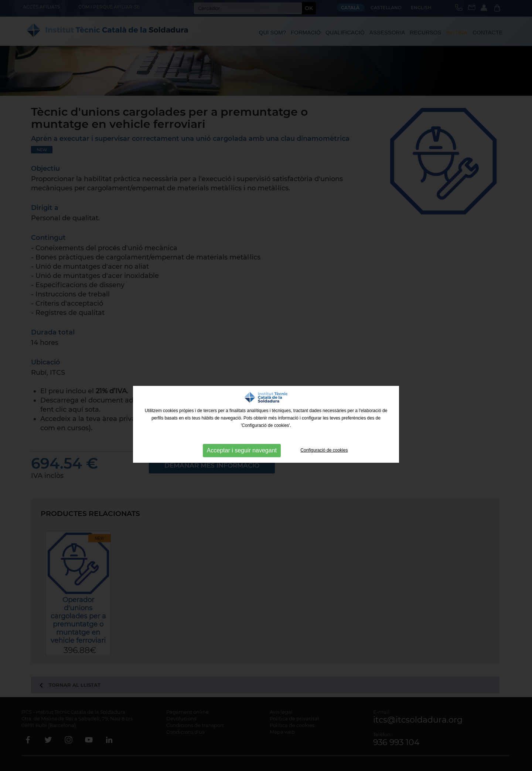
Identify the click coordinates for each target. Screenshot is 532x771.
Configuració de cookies (324, 450)
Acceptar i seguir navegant (242, 450)
